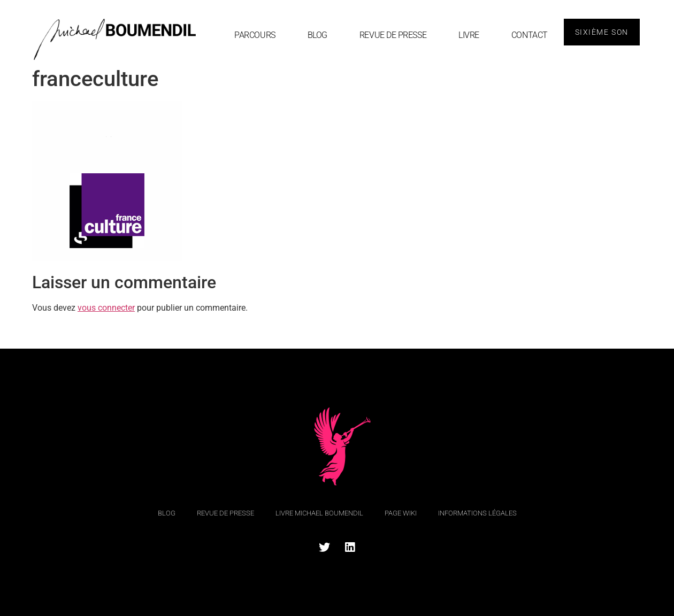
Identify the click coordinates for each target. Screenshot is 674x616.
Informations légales (477, 513)
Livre (469, 35)
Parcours (255, 35)
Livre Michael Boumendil (319, 513)
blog (317, 35)
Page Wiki (401, 513)
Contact (530, 35)
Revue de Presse (393, 35)
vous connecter (106, 308)
